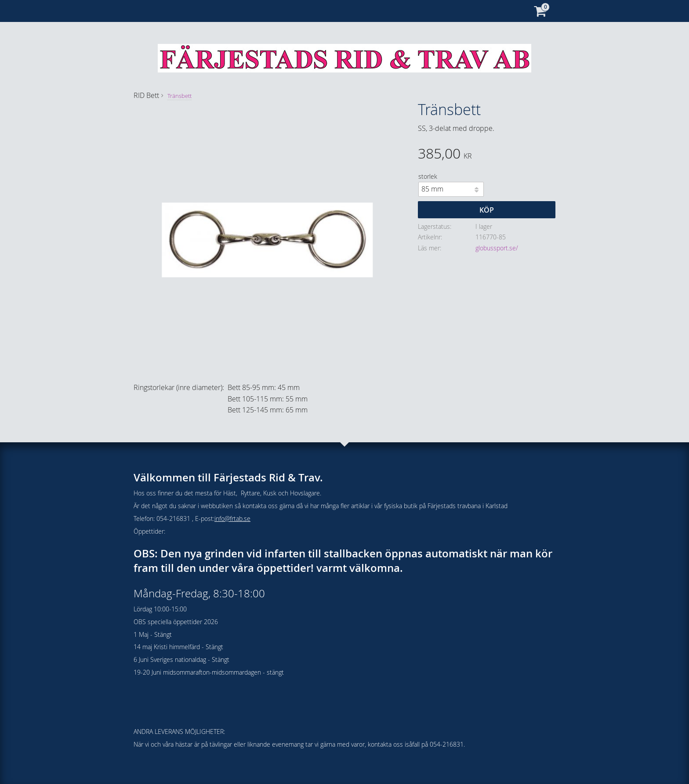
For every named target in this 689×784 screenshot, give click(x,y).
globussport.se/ (497, 248)
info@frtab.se (232, 518)
